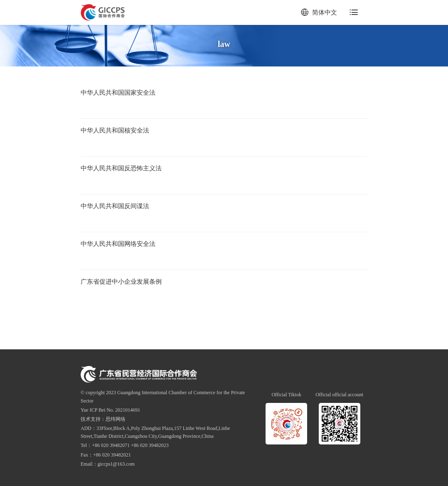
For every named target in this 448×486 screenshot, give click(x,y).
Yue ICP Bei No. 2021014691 (110, 410)
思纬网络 (116, 419)
